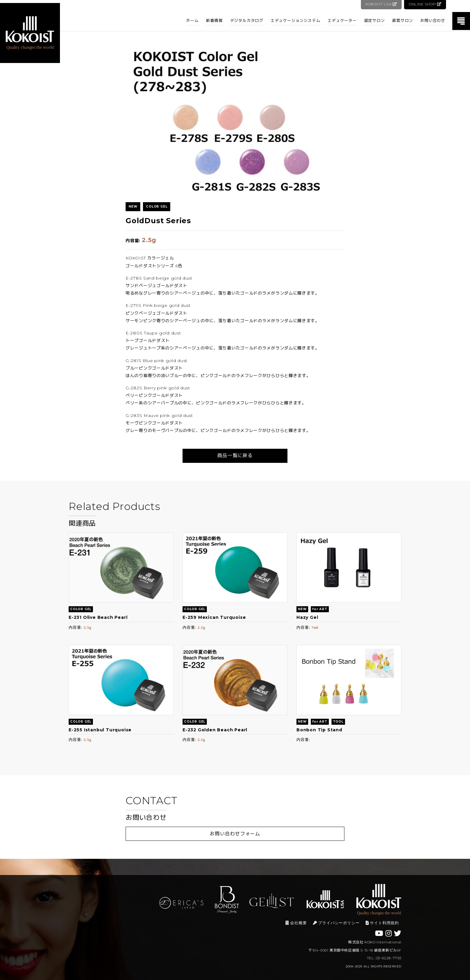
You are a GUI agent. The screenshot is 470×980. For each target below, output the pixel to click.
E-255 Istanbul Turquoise (100, 730)
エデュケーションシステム (296, 20)
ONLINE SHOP (425, 4)
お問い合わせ (433, 20)
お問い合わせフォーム (235, 834)
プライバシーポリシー (336, 923)
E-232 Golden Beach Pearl (215, 730)
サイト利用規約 (382, 923)
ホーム (192, 20)
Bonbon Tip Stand (319, 730)
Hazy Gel (307, 617)
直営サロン (402, 20)
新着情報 (214, 20)
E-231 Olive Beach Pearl (98, 617)
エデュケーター (342, 20)
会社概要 (296, 923)
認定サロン (375, 20)
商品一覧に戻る (235, 456)
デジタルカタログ (247, 20)
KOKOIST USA (381, 4)
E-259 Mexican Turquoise (214, 617)
